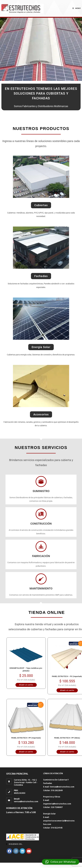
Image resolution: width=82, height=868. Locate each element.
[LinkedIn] (22, 851)
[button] (61, 862)
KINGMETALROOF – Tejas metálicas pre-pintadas (26, 669)
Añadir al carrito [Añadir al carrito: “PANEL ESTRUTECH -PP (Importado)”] (26, 752)
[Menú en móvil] (77, 8)
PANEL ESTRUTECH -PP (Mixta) (67, 738)
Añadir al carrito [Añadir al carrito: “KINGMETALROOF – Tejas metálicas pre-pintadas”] (26, 685)
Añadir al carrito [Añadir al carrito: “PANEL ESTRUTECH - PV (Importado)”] (67, 690)
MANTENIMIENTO (41, 588)
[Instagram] (16, 851)
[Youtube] (29, 851)
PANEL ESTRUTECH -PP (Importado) (26, 738)
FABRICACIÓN (41, 556)
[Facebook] (9, 851)
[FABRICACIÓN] (41, 546)
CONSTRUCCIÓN (41, 524)
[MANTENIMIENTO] (41, 579)
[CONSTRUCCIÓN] (41, 514)
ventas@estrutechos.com (26, 801)
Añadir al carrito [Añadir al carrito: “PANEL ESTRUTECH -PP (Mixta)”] (67, 752)
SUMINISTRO (41, 491)
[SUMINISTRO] (41, 482)
